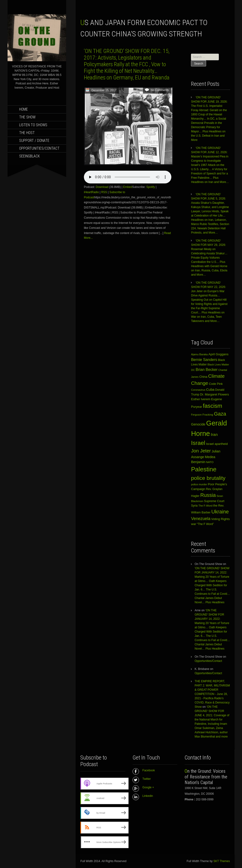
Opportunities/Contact (39, 148)
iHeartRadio (91, 192)
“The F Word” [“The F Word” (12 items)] (205, 524)
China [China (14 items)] (203, 377)
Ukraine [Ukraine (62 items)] (220, 512)
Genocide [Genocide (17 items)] (198, 424)
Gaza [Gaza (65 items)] (220, 414)
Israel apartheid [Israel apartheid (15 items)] (217, 444)
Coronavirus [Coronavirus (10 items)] (198, 390)
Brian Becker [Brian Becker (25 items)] (207, 369)
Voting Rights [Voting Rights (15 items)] (221, 519)
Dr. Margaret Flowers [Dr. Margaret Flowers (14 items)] (214, 394)
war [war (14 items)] (193, 524)
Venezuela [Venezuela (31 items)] (201, 519)
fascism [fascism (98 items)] (213, 406)
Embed (128, 187)
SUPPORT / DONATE (34, 141)
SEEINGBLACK (29, 156)
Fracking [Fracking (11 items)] (208, 414)
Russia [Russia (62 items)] (208, 495)
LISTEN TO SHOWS (33, 125)
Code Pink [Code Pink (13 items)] (216, 384)
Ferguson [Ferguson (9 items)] (196, 415)
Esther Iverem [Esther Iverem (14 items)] (201, 399)
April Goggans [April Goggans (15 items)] (218, 354)
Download (102, 187)
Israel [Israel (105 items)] (198, 443)
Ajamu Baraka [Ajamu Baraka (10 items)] (199, 354)
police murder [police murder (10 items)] (199, 484)
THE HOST (27, 133)
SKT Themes (222, 861)
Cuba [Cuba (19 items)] (210, 390)
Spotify (151, 187)
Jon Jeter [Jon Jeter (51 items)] (201, 451)
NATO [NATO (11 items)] (210, 462)
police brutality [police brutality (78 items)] (208, 478)
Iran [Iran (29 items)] (214, 435)
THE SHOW (27, 117)
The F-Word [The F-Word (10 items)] (205, 506)
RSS (104, 192)
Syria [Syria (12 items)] (194, 506)
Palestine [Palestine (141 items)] (204, 469)
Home (24, 109)
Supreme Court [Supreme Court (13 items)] (214, 501)
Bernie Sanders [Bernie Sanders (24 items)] (204, 360)
